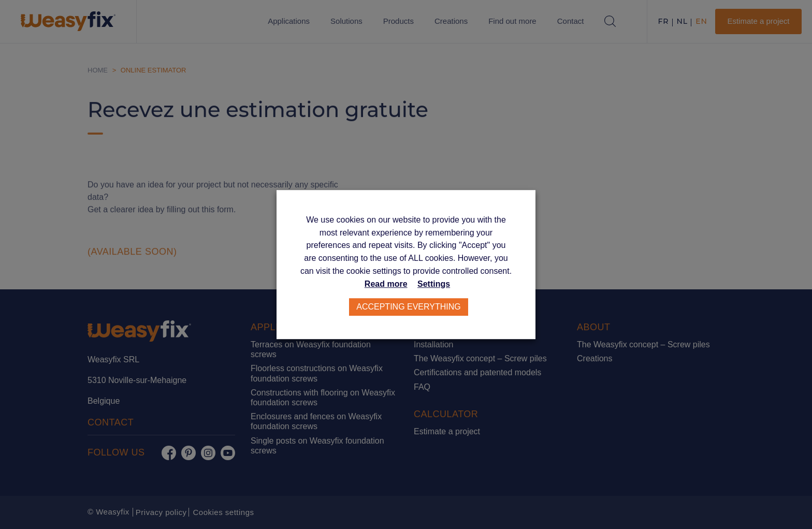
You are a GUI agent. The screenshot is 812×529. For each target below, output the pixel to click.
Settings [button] (434, 284)
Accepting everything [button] (409, 307)
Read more (386, 284)
